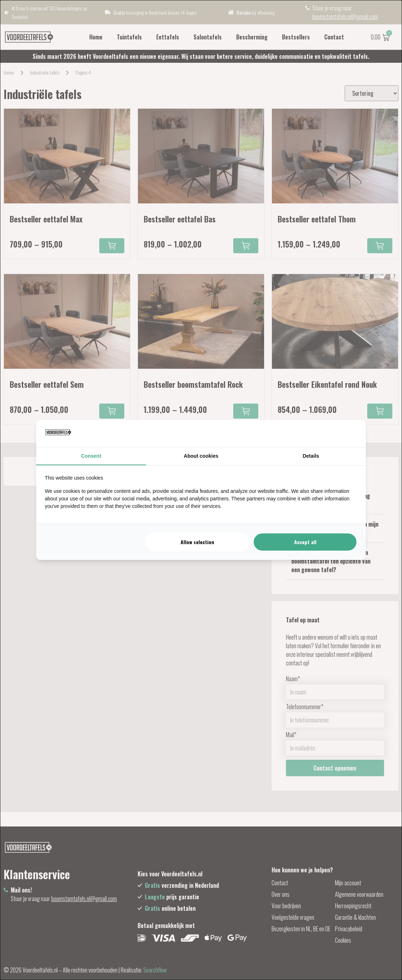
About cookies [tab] (201, 456)
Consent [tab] (91, 456)
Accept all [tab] (305, 542)
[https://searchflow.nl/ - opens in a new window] (348, 433)
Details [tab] (311, 456)
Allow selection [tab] (197, 542)
